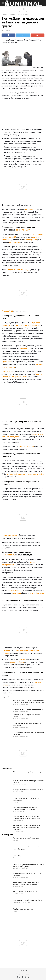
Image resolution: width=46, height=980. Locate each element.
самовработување (37, 593)
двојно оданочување (9, 535)
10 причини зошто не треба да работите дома (29, 772)
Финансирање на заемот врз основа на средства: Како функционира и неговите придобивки (27, 827)
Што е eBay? (17, 856)
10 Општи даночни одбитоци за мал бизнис (28, 900)
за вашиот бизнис (17, 662)
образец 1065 (26, 348)
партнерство (6, 362)
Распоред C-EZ (7, 311)
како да (22, 659)
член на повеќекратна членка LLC (27, 325)
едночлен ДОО (10, 237)
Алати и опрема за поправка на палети (26, 891)
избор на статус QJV (26, 446)
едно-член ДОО (23, 230)
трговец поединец (37, 234)
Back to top (23, 971)
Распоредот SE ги (15, 590)
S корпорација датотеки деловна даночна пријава (25, 474)
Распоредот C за (31, 240)
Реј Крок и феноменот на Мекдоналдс (26, 838)
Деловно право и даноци (9, 14)
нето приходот (15, 242)
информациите (9, 367)
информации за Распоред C (19, 270)
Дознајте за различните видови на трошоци (28, 790)
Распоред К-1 (7, 371)
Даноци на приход (23, 14)
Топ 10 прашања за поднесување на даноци (28, 709)
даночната (17, 593)
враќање (39, 364)
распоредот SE (8, 555)
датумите (8, 650)
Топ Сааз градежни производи (24, 909)
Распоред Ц (30, 209)
